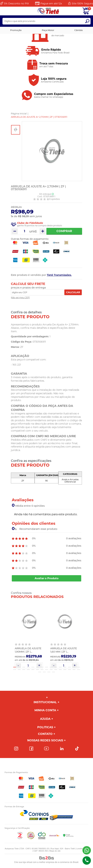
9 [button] (51, 667)
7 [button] (42, 667)
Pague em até (51, 4)
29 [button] (74, 670)
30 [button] (79, 670)
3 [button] (24, 667)
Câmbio (79, 30)
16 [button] (15, 670)
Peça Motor (48, 30)
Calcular (73, 292)
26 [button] (60, 670)
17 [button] (19, 670)
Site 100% (82, 4)
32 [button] (44, 672)
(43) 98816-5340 (87, 850)
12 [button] (65, 667)
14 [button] (74, 667)
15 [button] (79, 667)
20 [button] (33, 670)
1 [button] (15, 667)
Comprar (64, 231)
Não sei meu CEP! (20, 297)
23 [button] (47, 670)
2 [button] (19, 667)
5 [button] (33, 667)
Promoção (16, 30)
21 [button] (37, 670)
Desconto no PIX (16, 4)
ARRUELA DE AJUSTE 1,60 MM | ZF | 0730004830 (64, 652)
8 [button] (47, 667)
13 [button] (69, 667)
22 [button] (42, 670)
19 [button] (28, 670)
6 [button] (37, 667)
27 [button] (65, 670)
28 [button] (69, 670)
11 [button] (60, 667)
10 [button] (56, 667)
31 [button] (40, 672)
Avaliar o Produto (47, 578)
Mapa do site (55, 851)
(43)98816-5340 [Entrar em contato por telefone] (87, 860)
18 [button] (24, 670)
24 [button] (51, 670)
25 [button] (56, 670)
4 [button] (28, 667)
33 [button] (49, 672)
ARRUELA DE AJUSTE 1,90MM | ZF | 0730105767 (28, 652)
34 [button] (53, 672)
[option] (16, 130)
